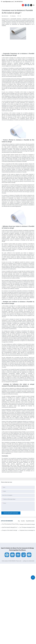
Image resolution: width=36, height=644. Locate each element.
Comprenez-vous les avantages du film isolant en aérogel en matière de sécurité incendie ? (27, 530)
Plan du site (19, 561)
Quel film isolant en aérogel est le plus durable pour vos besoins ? (10, 527)
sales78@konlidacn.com (7, 2)
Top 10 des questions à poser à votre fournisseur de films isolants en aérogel (10, 524)
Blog (19, 521)
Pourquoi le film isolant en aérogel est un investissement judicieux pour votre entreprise (10, 530)
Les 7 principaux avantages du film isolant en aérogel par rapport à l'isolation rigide (27, 527)
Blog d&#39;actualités (30, 521)
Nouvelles (23, 521)
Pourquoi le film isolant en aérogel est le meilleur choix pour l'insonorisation (27, 524)
